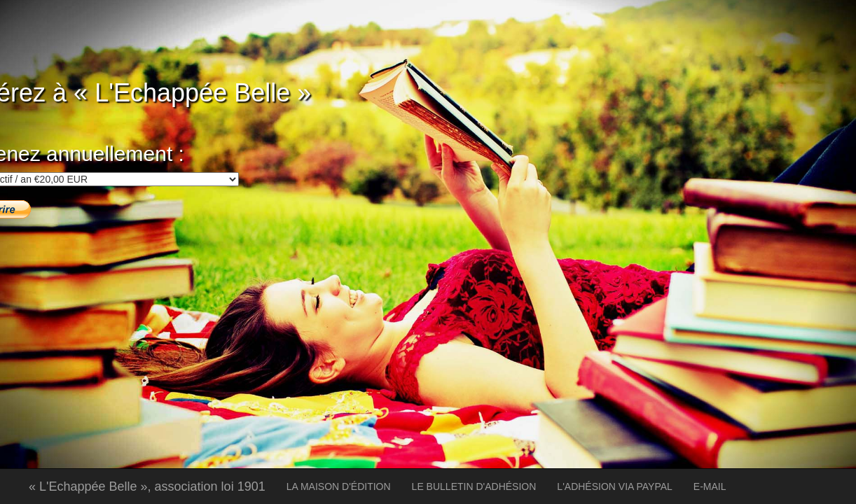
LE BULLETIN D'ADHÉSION (474, 486)
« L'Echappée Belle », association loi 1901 (147, 486)
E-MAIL (710, 486)
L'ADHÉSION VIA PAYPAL (615, 486)
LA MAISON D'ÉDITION (339, 486)
